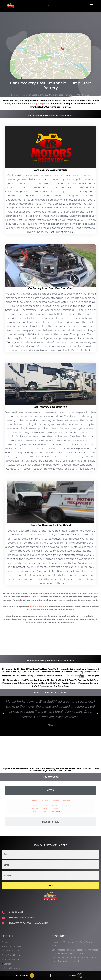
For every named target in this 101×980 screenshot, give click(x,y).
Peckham (45, 811)
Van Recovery (22, 95)
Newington (45, 806)
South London (67, 800)
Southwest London (67, 806)
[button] (3, 713)
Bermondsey (34, 803)
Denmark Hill (34, 808)
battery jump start (39, 104)
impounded (36, 610)
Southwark (56, 803)
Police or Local (37, 606)
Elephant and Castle (45, 803)
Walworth (56, 808)
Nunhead (45, 808)
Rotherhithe (56, 800)
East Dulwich (45, 800)
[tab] (50, 790)
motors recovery (71, 676)
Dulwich (34, 811)
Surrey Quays (56, 806)
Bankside (34, 800)
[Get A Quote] (25, 976)
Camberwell (34, 806)
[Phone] (76, 976)
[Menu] (91, 6)
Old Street (67, 803)
